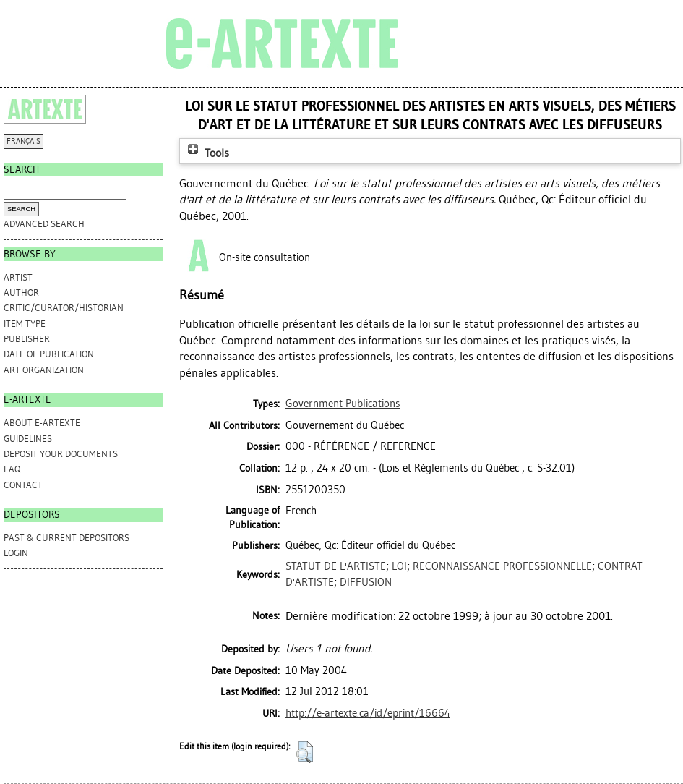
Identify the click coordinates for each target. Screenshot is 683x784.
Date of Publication (49, 354)
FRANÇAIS (23, 141)
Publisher (27, 339)
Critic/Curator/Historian (64, 308)
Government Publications (343, 404)
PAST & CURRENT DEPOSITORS (66, 538)
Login (16, 553)
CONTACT (23, 485)
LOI (399, 566)
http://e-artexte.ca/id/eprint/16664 (368, 713)
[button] (305, 752)
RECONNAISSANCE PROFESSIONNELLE (502, 566)
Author (21, 293)
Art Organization (44, 370)
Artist (18, 277)
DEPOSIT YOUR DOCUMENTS (61, 454)
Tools (207, 153)
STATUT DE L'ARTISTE (336, 566)
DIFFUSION (366, 582)
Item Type (25, 324)
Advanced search (44, 224)
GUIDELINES (28, 439)
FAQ (12, 469)
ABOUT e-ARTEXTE (42, 423)
